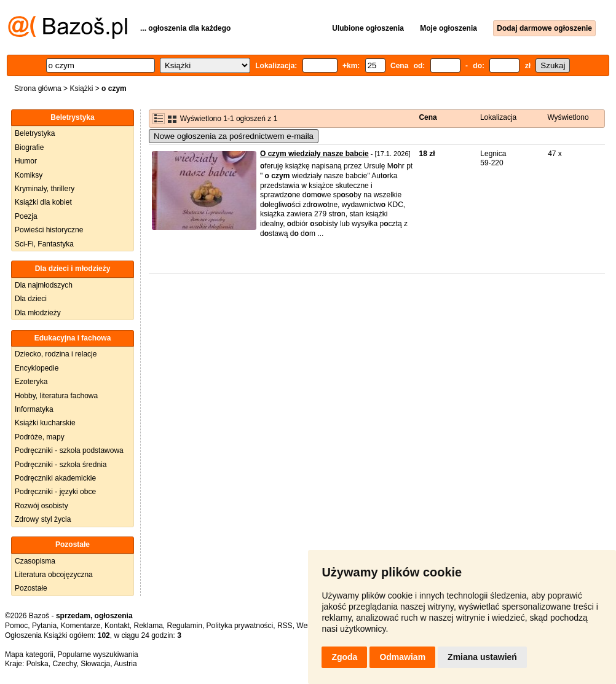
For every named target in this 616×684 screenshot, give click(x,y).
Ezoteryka (31, 382)
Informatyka (34, 409)
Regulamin (185, 626)
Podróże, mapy (40, 437)
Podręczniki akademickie (55, 478)
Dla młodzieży (38, 313)
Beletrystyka (35, 133)
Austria (125, 664)
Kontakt (117, 626)
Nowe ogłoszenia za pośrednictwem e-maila (234, 136)
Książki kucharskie (45, 423)
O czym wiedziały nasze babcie (314, 154)
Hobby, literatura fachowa (56, 396)
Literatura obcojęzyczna (54, 575)
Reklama (148, 626)
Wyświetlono (568, 117)
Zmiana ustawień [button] (482, 657)
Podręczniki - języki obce (55, 492)
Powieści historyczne (49, 230)
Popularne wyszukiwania (97, 655)
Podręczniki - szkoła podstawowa (69, 450)
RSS (285, 626)
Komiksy (29, 175)
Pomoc (16, 626)
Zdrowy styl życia (43, 519)
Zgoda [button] (344, 657)
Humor (26, 161)
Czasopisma (35, 561)
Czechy (64, 664)
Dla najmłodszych (44, 285)
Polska (38, 664)
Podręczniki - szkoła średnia (61, 465)
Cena (428, 117)
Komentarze (81, 626)
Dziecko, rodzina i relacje (56, 354)
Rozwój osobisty (41, 506)
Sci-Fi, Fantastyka (44, 244)
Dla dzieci (31, 299)
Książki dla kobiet (43, 202)
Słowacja (95, 664)
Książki (81, 88)
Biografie (29, 147)
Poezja (26, 216)
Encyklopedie (37, 368)
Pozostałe (31, 588)
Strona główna (38, 88)
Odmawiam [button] (402, 657)
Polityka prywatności (240, 626)
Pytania (44, 626)
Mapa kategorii (29, 655)
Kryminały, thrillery (45, 189)
